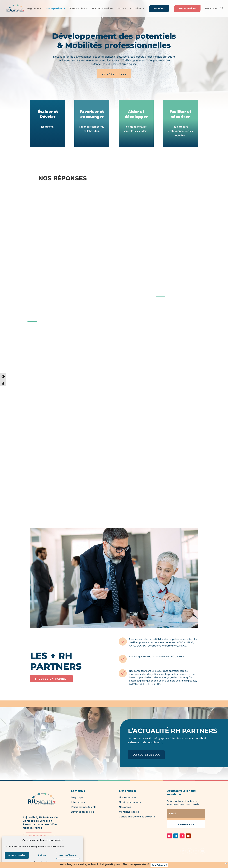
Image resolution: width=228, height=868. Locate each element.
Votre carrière (77, 9)
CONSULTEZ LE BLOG (146, 755)
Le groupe (33, 9)
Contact (121, 9)
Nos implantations (103, 9)
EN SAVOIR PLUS (114, 74)
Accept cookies (17, 855)
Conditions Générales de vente (137, 817)
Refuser (42, 855)
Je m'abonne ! (159, 865)
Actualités (136, 9)
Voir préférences (68, 855)
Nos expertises (54, 9)
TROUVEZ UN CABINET (51, 679)
